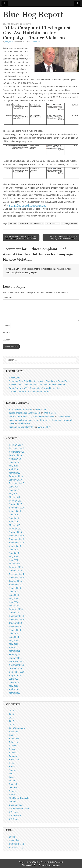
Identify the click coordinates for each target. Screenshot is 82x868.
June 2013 (14, 637)
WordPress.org (16, 847)
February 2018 (16, 476)
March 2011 (15, 651)
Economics (14, 739)
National (13, 784)
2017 (11, 721)
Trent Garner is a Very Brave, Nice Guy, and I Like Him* (35, 388)
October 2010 (15, 668)
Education (14, 742)
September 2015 (17, 543)
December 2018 (17, 448)
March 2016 (15, 525)
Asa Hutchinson (52, 224)
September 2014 (17, 585)
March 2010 (15, 693)
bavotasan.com (53, 865)
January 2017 (15, 504)
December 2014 (17, 574)
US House (14, 812)
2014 (11, 714)
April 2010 (14, 689)
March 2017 (15, 497)
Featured (13, 756)
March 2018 (15, 473)
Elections (13, 746)
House (12, 767)
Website (7, 340)
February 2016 (16, 529)
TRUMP (13, 802)
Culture (12, 735)
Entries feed (15, 840)
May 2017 (14, 494)
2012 (11, 711)
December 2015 (17, 536)
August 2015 (15, 546)
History (12, 763)
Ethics (19, 24)
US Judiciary (15, 815)
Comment (8, 298)
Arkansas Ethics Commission (31, 224)
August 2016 (15, 511)
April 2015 (14, 560)
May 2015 (14, 557)
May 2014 (14, 599)
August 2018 (15, 459)
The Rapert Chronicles (19, 798)
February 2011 (16, 654)
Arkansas (11, 24)
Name (6, 326)
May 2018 (14, 466)
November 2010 (17, 665)
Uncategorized (16, 805)
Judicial (13, 770)
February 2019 (16, 445)
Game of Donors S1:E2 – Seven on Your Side (30, 392)
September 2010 (17, 672)
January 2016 (15, 532)
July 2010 (14, 679)
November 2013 (17, 620)
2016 (11, 718)
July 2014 (14, 592)
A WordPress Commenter (21, 410)
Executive (27, 24)
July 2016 (14, 515)
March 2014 (15, 605)
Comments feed (16, 844)
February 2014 (16, 609)
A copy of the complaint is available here (28, 205)
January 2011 (15, 658)
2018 (5, 24)
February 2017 (16, 501)
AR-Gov (13, 224)
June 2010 (14, 682)
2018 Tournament (17, 728)
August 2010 (15, 675)
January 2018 (15, 480)
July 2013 (14, 633)
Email (6, 333)
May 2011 (14, 644)
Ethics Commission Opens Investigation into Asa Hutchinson (37, 385)
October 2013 (15, 623)
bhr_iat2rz (9, 42)
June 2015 (14, 553)
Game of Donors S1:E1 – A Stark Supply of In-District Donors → (63, 237)
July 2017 (14, 487)
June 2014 (14, 595)
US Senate (14, 819)
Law (11, 774)
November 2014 (17, 578)
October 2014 (15, 581)
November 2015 (17, 539)
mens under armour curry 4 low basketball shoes (32, 416)
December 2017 (17, 483)
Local (12, 777)
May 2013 (14, 641)
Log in (12, 837)
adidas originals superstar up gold (25, 413)
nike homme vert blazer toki (22, 427)
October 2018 (15, 455)
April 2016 (14, 522)
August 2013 (15, 630)
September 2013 (17, 626)
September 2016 (17, 508)
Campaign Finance (69, 224)
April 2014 (14, 602)
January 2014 (15, 613)
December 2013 (17, 616)
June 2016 (14, 518)
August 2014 (15, 588)
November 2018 (17, 452)
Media (12, 781)
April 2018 (14, 469)
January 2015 (15, 571)
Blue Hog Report (33, 15)
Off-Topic (13, 788)
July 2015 (14, 550)
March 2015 (15, 564)
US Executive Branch (19, 809)
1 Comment (35, 42)
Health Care (15, 760)
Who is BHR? (50, 413)
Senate (12, 791)
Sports (12, 794)
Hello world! (15, 378)
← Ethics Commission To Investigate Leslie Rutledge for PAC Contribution (21, 237)
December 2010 (17, 661)
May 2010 (14, 686)
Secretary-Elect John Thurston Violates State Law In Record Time (39, 381)
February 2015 (16, 567)
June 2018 (14, 462)
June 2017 (14, 490)
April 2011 (14, 647)
